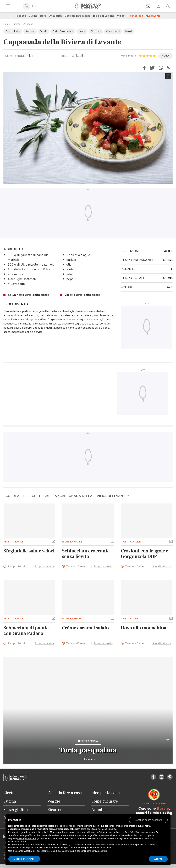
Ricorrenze (96, 31)
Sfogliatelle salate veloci (29, 551)
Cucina (33, 16)
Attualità (55, 16)
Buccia (163, 808)
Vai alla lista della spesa (82, 295)
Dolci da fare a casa (77, 16)
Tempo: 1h (88, 759)
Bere (43, 16)
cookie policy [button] (110, 829)
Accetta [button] (158, 859)
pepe (70, 279)
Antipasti (28, 24)
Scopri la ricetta (44, 567)
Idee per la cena (104, 16)
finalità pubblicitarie (27, 838)
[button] (144, 68)
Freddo (44, 31)
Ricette (21, 16)
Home (7, 24)
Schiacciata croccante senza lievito (86, 554)
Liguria (82, 31)
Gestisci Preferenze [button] (24, 859)
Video (121, 16)
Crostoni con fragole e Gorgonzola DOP (145, 554)
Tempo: (17, 567)
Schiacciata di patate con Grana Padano (26, 631)
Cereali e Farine (13, 31)
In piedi (129, 31)
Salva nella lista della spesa (29, 295)
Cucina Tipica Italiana (63, 31)
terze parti (58, 832)
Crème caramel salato (85, 628)
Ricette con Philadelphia (144, 16)
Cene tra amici (113, 31)
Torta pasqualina (88, 750)
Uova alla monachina (144, 628)
